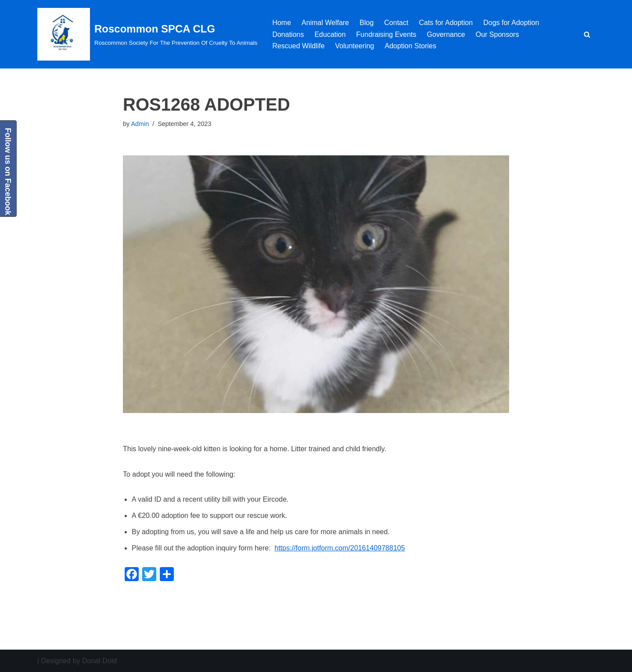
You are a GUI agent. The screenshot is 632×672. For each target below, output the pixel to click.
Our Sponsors (497, 34)
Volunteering (355, 46)
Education (330, 34)
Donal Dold (99, 661)
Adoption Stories (411, 46)
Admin (140, 124)
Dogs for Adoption (511, 23)
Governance (446, 34)
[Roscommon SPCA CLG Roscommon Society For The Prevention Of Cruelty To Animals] (147, 34)
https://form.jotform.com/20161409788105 (340, 548)
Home (282, 23)
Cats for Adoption (446, 23)
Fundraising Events (386, 34)
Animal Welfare (325, 23)
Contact (396, 23)
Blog (366, 23)
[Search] (587, 34)
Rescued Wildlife (298, 46)
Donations (288, 34)
